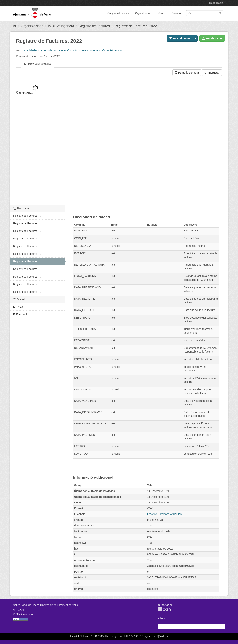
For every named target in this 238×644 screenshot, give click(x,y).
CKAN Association (24, 614)
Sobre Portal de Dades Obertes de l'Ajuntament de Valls (45, 605)
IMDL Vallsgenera (61, 26)
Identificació (216, 3)
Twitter (19, 307)
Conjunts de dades (118, 13)
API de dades (212, 38)
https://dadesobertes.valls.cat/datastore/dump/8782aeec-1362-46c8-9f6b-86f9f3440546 (73, 50)
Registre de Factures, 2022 (136, 26)
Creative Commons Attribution (165, 514)
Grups (162, 13)
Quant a (176, 13)
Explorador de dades (37, 64)
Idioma (162, 619)
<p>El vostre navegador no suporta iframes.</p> (119, 143)
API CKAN (19, 610)
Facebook (20, 314)
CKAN (164, 609)
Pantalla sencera (187, 73)
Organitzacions (144, 13)
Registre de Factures (94, 26)
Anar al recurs (180, 38)
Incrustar (212, 73)
